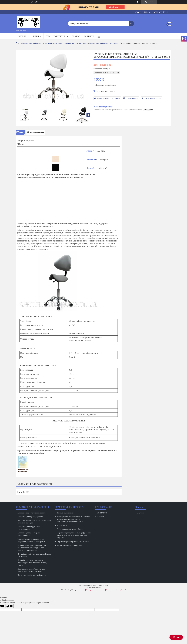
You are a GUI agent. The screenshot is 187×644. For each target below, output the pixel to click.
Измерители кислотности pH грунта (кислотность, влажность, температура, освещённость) (73, 519)
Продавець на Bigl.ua (94, 587)
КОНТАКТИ (102, 513)
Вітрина (37, 36)
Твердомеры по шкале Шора (70, 529)
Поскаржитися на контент (96, 590)
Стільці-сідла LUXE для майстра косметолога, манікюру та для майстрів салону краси (32, 548)
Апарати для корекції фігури (30, 517)
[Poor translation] (9, 606)
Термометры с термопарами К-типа (73, 541)
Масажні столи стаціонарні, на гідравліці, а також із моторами (31, 540)
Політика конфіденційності (116, 590)
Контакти (89, 36)
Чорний (90, 168)
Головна (22, 36)
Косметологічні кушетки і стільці (104, 43)
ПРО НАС (101, 517)
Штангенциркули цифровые (70, 545)
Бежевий (91, 159)
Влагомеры (62, 525)
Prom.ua (106, 585)
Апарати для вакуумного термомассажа (29, 528)
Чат (176, 637)
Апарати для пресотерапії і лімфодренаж (29, 534)
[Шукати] (131, 22)
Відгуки (140, 513)
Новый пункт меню (66, 513)
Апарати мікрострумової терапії (32, 513)
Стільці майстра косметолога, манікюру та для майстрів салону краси (32, 563)
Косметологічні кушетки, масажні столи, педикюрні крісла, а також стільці (55, 43)
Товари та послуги (55, 36)
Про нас (76, 36)
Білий (89, 151)
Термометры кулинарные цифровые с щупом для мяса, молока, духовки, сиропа (74, 535)
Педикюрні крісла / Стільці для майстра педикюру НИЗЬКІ (31, 570)
